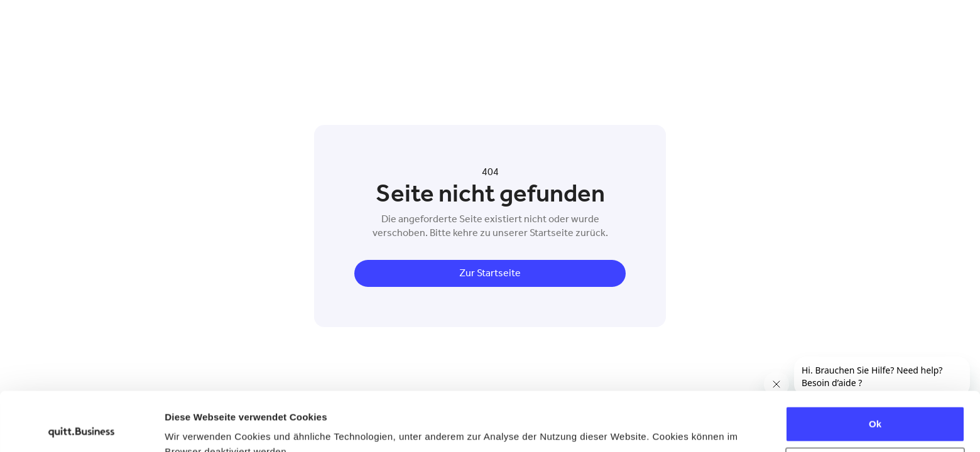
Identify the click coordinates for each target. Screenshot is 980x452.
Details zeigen (196, 427)
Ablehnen (875, 406)
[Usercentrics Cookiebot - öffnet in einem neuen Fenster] (81, 428)
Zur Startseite (490, 273)
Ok (875, 365)
